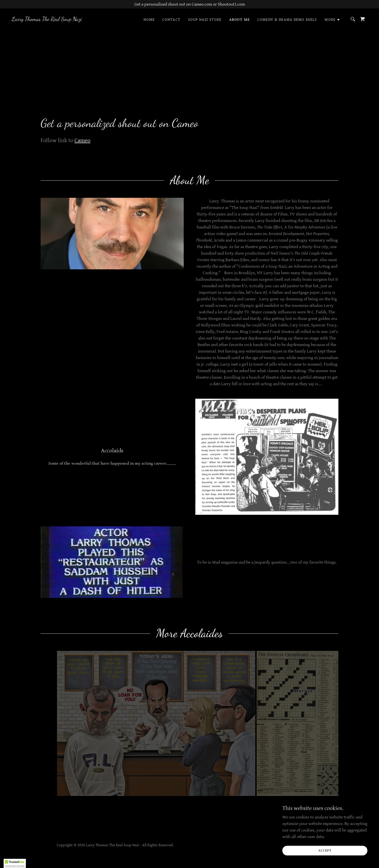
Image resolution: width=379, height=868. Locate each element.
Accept (325, 851)
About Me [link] (239, 20)
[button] (332, 20)
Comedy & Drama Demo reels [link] (287, 20)
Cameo (82, 140)
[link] (47, 19)
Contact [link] (171, 20)
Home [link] (149, 20)
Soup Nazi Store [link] (205, 20)
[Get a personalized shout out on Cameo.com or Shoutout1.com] (189, 4)
